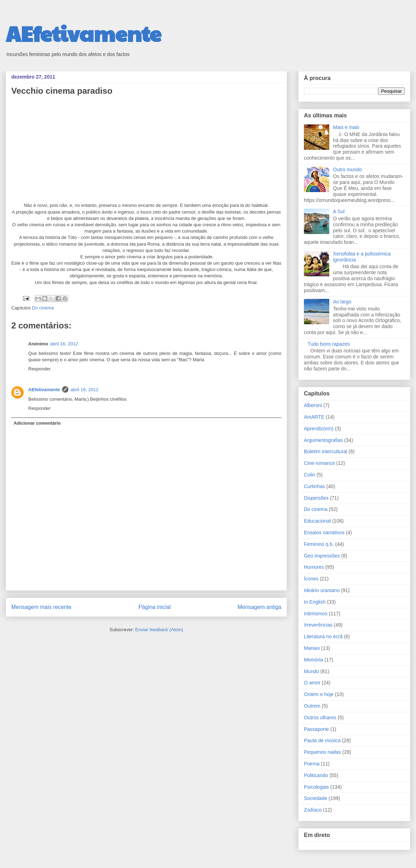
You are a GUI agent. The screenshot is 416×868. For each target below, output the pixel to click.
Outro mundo (348, 170)
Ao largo (342, 302)
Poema (312, 764)
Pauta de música (322, 740)
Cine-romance (319, 463)
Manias (312, 648)
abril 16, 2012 (64, 344)
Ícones (311, 579)
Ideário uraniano (322, 590)
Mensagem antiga (259, 607)
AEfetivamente (83, 33)
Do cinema (43, 308)
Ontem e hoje (319, 694)
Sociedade (316, 798)
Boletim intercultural (326, 451)
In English (315, 602)
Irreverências (318, 625)
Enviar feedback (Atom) (159, 630)
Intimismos (316, 614)
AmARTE (314, 417)
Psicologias (316, 787)
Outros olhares (320, 718)
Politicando (316, 775)
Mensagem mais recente (41, 607)
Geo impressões (322, 556)
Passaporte (316, 729)
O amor (312, 683)
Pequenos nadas (322, 752)
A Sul (339, 211)
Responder (39, 369)
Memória (313, 660)
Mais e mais (346, 127)
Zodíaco (313, 810)
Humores (314, 567)
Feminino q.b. (319, 544)
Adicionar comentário (37, 423)
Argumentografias (323, 440)
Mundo (311, 671)
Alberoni (313, 405)
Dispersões (316, 498)
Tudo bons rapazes (329, 344)
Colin (310, 475)
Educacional (317, 521)
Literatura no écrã (323, 636)
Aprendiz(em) (319, 429)
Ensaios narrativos (324, 533)
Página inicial (154, 607)
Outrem (312, 706)
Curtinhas (314, 486)
